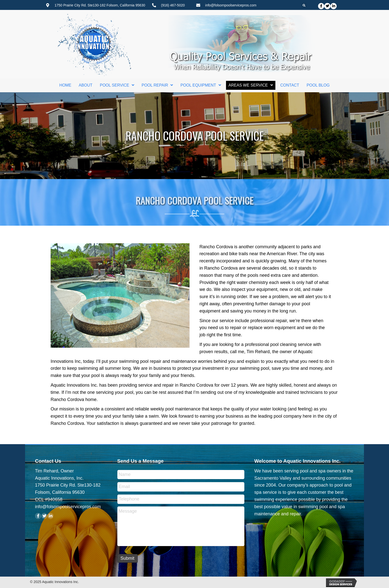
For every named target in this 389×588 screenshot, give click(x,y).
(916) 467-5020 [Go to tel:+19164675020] (173, 5)
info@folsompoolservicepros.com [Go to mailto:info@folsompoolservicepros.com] (231, 5)
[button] (321, 6)
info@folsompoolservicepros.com (68, 507)
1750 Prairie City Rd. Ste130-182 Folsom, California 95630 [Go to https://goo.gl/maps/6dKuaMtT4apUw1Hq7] (100, 5)
